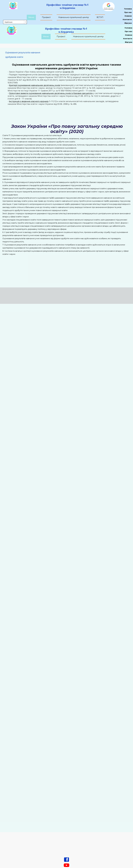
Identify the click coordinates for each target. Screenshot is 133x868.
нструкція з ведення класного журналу (29, 101)
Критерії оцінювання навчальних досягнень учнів (34, 85)
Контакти (128, 39)
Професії (61, 37)
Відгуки (129, 42)
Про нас (128, 31)
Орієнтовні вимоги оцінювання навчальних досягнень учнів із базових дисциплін (51, 93)
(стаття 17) (68, 72)
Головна (128, 28)
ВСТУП (100, 17)
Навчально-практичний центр (88, 37)
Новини (129, 35)
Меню (46, 37)
